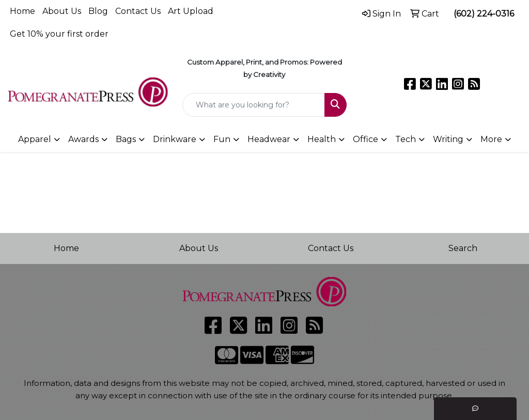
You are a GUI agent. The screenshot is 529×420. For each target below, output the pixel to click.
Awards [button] (83, 139)
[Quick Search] (253, 105)
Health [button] (322, 139)
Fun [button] (222, 139)
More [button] (491, 139)
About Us (62, 11)
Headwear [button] (269, 139)
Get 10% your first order (59, 34)
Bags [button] (126, 139)
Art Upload (191, 11)
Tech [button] (406, 139)
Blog (98, 11)
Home (22, 11)
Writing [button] (448, 139)
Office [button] (365, 139)
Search (463, 248)
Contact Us (138, 11)
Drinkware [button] (175, 139)
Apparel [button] (35, 139)
